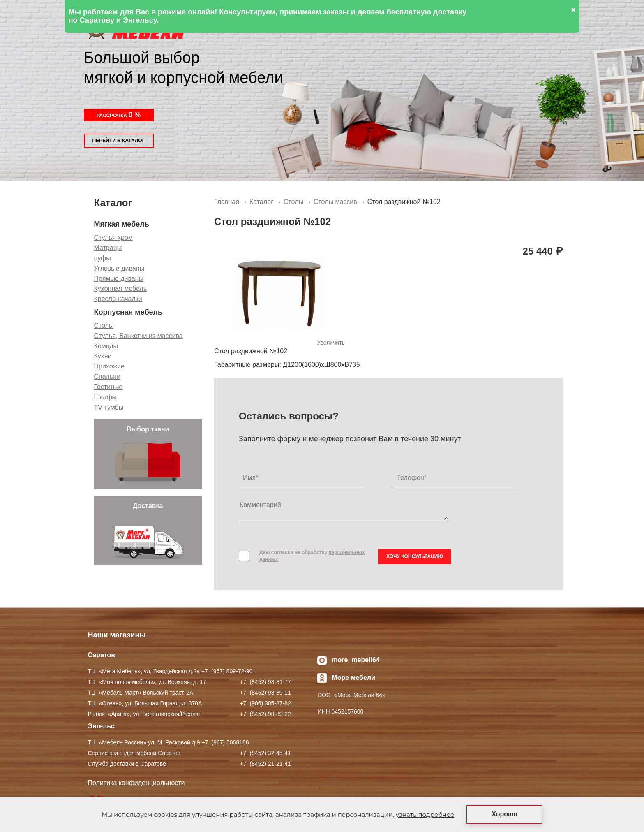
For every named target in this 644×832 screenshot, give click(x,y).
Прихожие (109, 366)
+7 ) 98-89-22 (265, 714)
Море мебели (353, 678)
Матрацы (108, 248)
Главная (227, 202)
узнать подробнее (425, 815)
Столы (104, 326)
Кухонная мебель (120, 289)
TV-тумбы (109, 407)
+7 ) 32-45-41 (265, 753)
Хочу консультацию (415, 556)
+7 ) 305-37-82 (265, 703)
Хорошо (504, 814)
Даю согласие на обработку (312, 556)
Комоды (106, 346)
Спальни (107, 377)
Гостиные (108, 387)
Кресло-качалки (118, 299)
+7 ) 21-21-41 (265, 764)
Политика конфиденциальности (136, 783)
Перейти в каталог (119, 141)
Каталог (261, 202)
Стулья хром (113, 238)
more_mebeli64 (356, 660)
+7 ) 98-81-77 (265, 682)
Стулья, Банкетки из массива (138, 336)
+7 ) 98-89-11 (265, 693)
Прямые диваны (119, 279)
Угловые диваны (119, 268)
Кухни (103, 356)
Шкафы (106, 397)
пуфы (103, 258)
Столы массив (335, 202)
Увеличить (331, 343)
